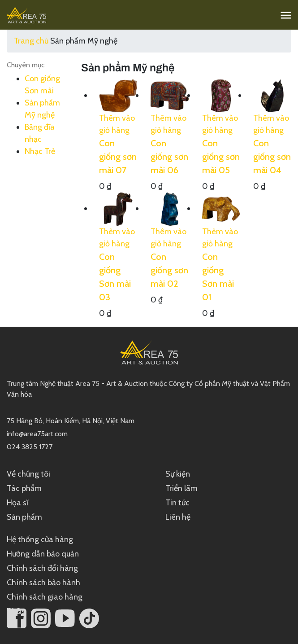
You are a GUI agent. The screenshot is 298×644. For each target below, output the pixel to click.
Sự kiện (178, 474)
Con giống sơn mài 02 (169, 270)
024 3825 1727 (30, 447)
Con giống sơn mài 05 (221, 157)
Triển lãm (181, 488)
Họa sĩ (17, 503)
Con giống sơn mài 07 (118, 157)
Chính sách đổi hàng (42, 568)
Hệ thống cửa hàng (40, 539)
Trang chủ (31, 41)
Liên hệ (178, 517)
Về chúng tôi (28, 474)
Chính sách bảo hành (43, 583)
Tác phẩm (24, 488)
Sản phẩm (24, 517)
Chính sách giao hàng (45, 597)
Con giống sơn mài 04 (272, 157)
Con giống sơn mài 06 (169, 157)
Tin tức (177, 503)
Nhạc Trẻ (40, 151)
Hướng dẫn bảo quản (43, 554)
